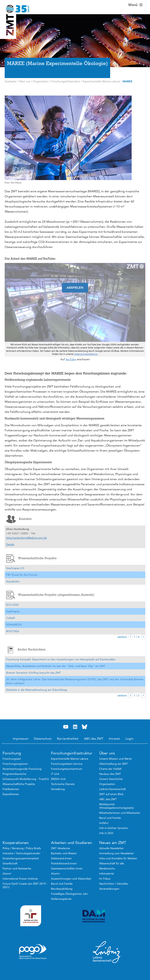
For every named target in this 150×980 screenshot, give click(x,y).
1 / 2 (137, 695)
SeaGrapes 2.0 (15, 568)
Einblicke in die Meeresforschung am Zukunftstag (37, 690)
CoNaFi (11, 618)
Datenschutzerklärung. (86, 354)
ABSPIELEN (75, 288)
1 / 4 (137, 637)
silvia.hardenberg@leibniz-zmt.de (26, 538)
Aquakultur (13, 581)
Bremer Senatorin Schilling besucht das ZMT (33, 673)
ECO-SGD (12, 605)
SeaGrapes (13, 611)
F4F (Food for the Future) (22, 575)
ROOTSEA (13, 631)
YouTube (71, 359)
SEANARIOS (14, 625)
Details (10, 544)
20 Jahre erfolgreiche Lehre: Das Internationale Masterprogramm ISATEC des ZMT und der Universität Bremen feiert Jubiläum (75, 681)
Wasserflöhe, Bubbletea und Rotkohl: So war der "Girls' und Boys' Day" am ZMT (56, 666)
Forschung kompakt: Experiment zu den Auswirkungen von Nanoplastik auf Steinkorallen (61, 659)
